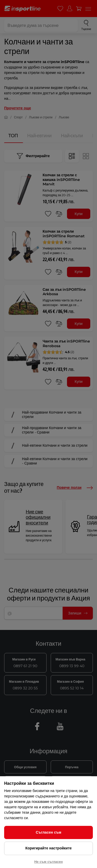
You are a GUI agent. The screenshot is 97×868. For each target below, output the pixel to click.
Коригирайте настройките (48, 848)
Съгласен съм (48, 832)
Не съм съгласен (48, 862)
